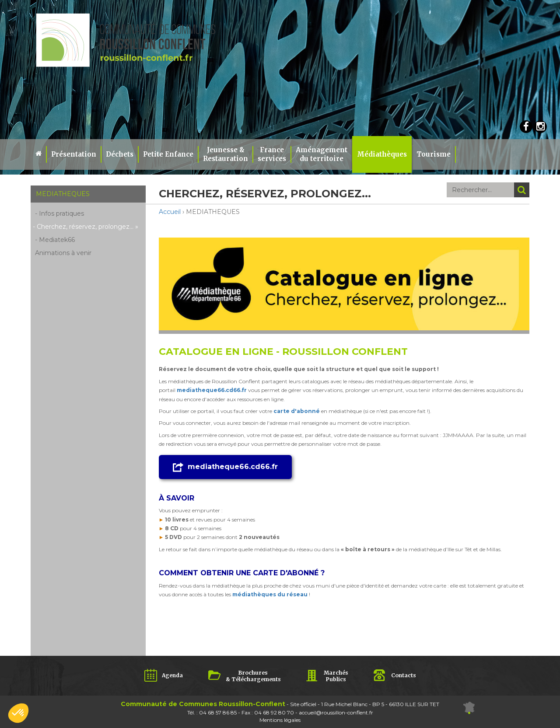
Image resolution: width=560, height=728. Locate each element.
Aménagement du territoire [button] (322, 154)
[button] (18, 713)
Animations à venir (63, 253)
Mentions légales (280, 720)
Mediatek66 (57, 240)
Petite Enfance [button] (168, 154)
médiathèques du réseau (270, 594)
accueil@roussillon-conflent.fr (336, 712)
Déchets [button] (120, 154)
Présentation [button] (74, 154)
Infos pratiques (61, 213)
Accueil (170, 212)
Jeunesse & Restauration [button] (226, 154)
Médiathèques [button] (382, 154)
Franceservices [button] (272, 154)
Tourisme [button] (434, 154)
